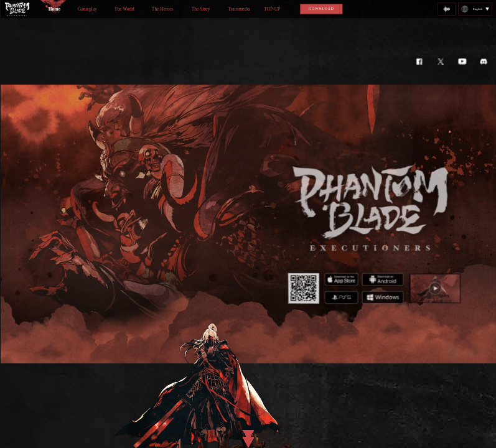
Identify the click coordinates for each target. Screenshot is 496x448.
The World (124, 9)
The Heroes (162, 9)
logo (17, 9)
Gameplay (87, 9)
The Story (200, 9)
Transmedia (239, 9)
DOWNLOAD (321, 9)
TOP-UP (272, 9)
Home (54, 9)
